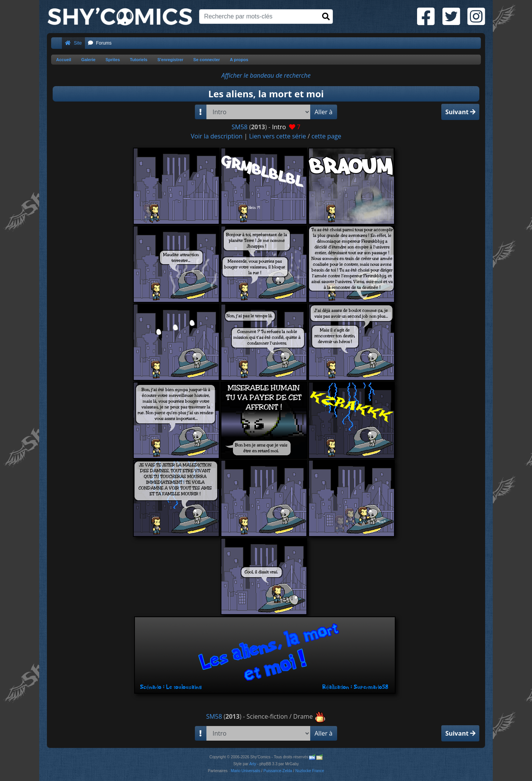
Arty (253, 764)
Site (73, 43)
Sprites (112, 60)
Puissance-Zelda (278, 771)
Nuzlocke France (310, 771)
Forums (100, 43)
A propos (239, 60)
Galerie (88, 60)
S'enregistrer (170, 60)
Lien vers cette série (278, 136)
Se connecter (207, 60)
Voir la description (217, 136)
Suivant (460, 112)
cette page (326, 136)
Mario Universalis (245, 771)
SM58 (240, 127)
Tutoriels (139, 60)
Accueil (64, 60)
